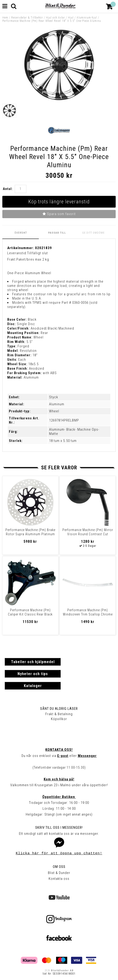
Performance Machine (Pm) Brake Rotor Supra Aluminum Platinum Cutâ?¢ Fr (30, 534)
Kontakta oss (59, 879)
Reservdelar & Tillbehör (27, 18)
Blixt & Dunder (59, 873)
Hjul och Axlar (55, 18)
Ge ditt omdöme (93, 233)
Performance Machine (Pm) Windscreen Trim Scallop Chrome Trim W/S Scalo (88, 614)
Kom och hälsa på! (59, 779)
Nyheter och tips (33, 674)
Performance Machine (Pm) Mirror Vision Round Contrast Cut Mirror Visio (88, 534)
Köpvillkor (59, 719)
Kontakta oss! (59, 750)
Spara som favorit (59, 214)
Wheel (54, 411)
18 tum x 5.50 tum (63, 441)
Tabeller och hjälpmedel (33, 662)
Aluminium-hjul (87, 18)
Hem (5, 18)
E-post (63, 756)
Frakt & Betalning (59, 714)
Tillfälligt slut (38, 253)
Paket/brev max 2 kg (33, 259)
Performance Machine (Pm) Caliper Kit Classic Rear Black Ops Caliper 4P (30, 614)
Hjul (71, 18)
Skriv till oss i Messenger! (59, 828)
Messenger (87, 756)
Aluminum (57, 404)
